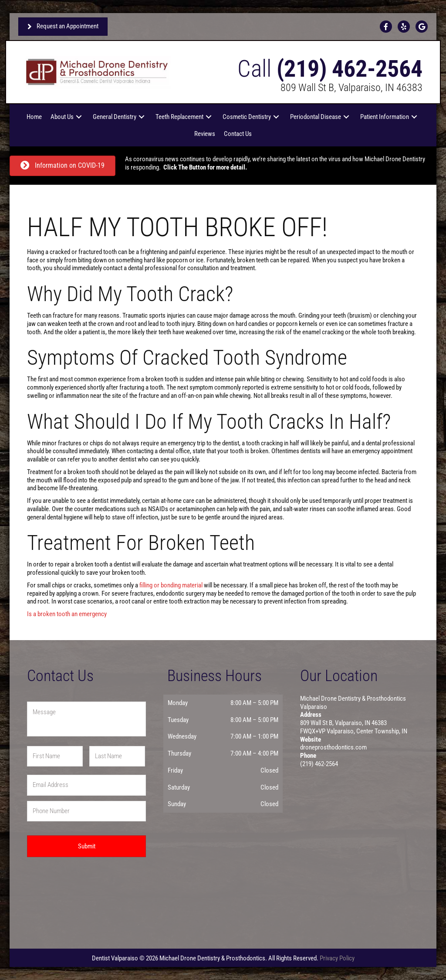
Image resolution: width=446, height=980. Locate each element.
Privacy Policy (337, 958)
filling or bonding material (171, 585)
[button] (79, 117)
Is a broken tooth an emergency (67, 614)
